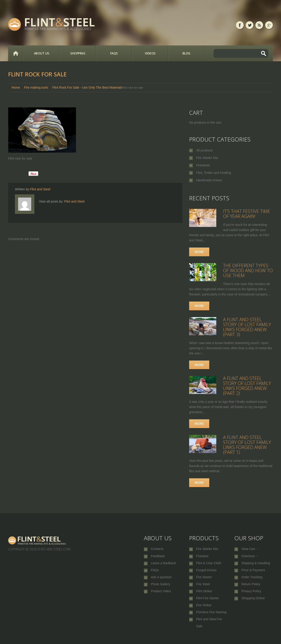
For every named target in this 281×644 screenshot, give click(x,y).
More (199, 252)
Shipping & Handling (256, 564)
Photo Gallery (161, 586)
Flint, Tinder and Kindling (214, 173)
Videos (150, 53)
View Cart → (250, 549)
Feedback (158, 557)
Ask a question (161, 579)
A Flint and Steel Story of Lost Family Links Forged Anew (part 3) (247, 327)
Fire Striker (204, 609)
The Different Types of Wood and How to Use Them (248, 270)
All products (204, 150)
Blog (186, 53)
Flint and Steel (40, 189)
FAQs (114, 53)
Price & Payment (253, 571)
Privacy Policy (251, 594)
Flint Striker (204, 594)
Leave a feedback (163, 564)
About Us (42, 53)
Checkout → (250, 557)
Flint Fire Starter (207, 601)
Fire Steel (203, 586)
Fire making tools (36, 87)
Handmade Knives (209, 180)
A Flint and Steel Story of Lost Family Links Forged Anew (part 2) (247, 386)
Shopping (78, 53)
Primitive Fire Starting (211, 616)
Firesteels (203, 165)
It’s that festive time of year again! (247, 214)
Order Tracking (252, 579)
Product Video (161, 594)
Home (16, 53)
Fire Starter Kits (207, 158)
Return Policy (251, 586)
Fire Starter (204, 579)
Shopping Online (253, 601)
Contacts (157, 549)
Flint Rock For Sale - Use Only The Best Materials (87, 87)
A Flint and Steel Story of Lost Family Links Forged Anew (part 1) (247, 445)
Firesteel (202, 557)
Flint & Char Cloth (209, 564)
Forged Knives (206, 571)
